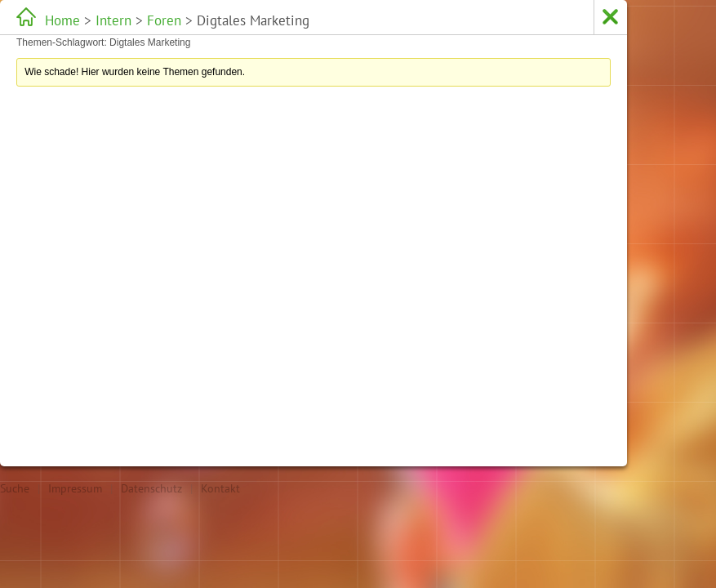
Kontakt (220, 488)
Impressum (75, 488)
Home (62, 20)
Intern (113, 20)
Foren (164, 20)
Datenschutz (151, 488)
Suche (15, 488)
